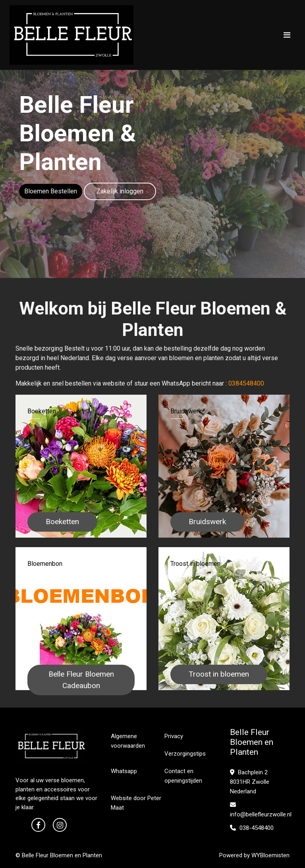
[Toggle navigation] (287, 35)
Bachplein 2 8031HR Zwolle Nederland (250, 782)
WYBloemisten (270, 855)
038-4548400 (252, 828)
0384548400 (246, 383)
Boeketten (62, 522)
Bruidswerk (207, 522)
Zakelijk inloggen (120, 191)
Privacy (174, 736)
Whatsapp (124, 771)
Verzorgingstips (185, 754)
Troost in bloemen (219, 674)
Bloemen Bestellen (51, 191)
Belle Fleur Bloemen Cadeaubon (81, 680)
